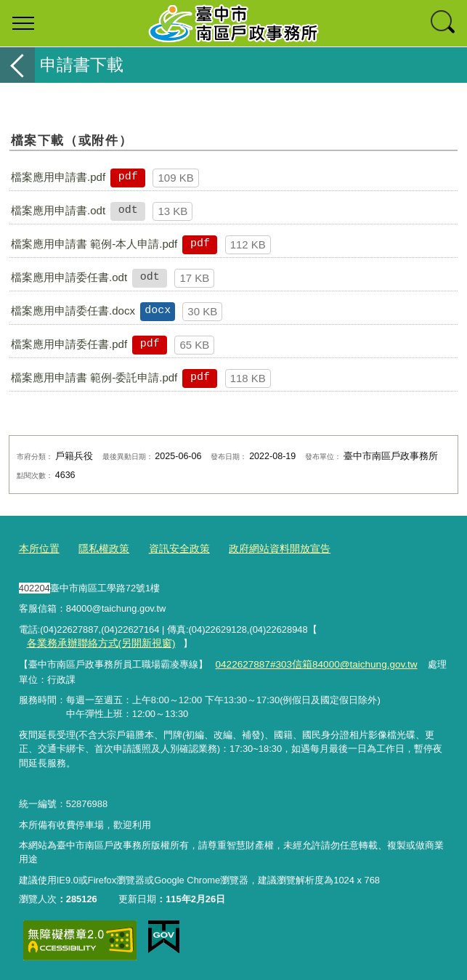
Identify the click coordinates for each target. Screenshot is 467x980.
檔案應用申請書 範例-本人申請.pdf (94, 244)
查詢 (444, 23)
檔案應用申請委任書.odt (69, 277)
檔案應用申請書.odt (58, 210)
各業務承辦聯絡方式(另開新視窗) (96, 643)
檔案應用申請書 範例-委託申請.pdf (94, 377)
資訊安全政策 (171, 549)
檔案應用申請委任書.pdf (69, 344)
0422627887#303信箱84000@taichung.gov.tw (311, 663)
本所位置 (38, 549)
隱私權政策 (99, 549)
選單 (23, 23)
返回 (17, 65)
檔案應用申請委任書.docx (73, 311)
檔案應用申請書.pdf (58, 177)
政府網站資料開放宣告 (265, 549)
